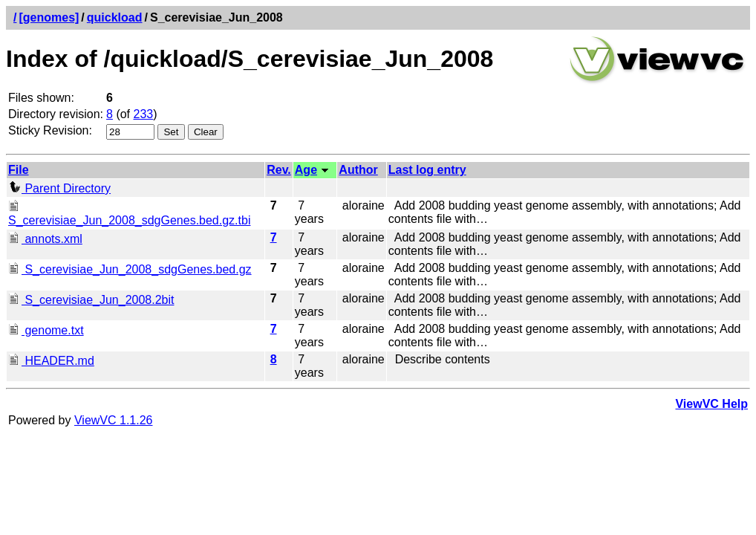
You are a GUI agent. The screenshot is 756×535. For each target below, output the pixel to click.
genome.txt (46, 330)
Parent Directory (59, 188)
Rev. (279, 170)
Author (358, 170)
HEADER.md (51, 361)
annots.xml (45, 239)
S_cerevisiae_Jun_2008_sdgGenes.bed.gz (130, 269)
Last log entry (427, 170)
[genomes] (49, 17)
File (19, 170)
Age (306, 170)
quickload (115, 17)
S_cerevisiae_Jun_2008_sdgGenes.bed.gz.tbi (129, 214)
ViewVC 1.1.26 (114, 420)
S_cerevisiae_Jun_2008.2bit (91, 300)
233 (144, 114)
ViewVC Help (711, 404)
